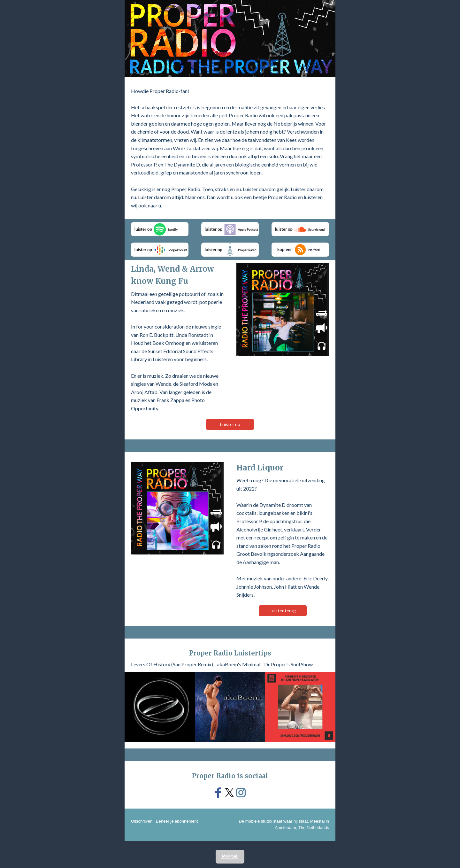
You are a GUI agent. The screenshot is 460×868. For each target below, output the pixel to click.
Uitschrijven (142, 821)
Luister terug (283, 611)
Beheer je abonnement (177, 821)
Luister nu (230, 424)
